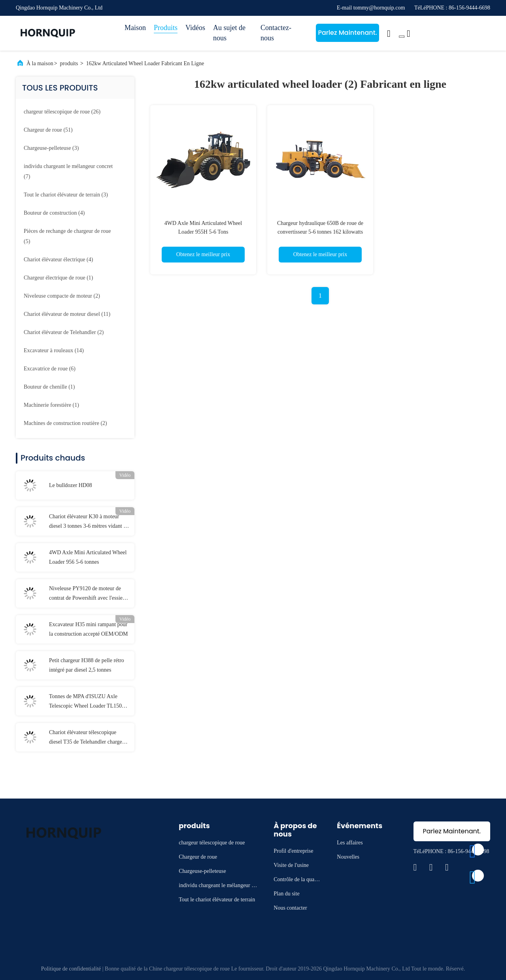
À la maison (40, 63)
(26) (62, 112)
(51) (48, 130)
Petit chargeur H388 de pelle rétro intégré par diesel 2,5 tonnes (87, 665)
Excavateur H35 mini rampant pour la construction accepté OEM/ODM (88, 629)
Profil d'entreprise (293, 851)
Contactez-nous (276, 33)
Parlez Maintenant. (347, 33)
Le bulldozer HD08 (71, 485)
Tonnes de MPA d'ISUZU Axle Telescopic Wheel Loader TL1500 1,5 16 (87, 702)
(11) (67, 314)
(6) (50, 369)
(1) (58, 278)
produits (69, 63)
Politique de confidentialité (71, 969)
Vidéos (195, 28)
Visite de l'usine (291, 865)
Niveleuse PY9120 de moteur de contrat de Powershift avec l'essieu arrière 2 (87, 594)
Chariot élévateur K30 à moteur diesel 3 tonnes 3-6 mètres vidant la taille (88, 522)
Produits (166, 28)
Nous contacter (290, 908)
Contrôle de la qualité (296, 881)
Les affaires (350, 843)
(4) (54, 213)
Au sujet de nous (229, 33)
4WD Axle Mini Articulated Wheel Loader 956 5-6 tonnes (88, 557)
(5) (67, 236)
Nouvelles (348, 857)
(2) (62, 296)
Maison (135, 28)
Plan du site (286, 894)
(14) (54, 350)
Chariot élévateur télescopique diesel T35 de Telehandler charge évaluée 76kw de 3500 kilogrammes (89, 738)
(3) (51, 148)
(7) (68, 171)
